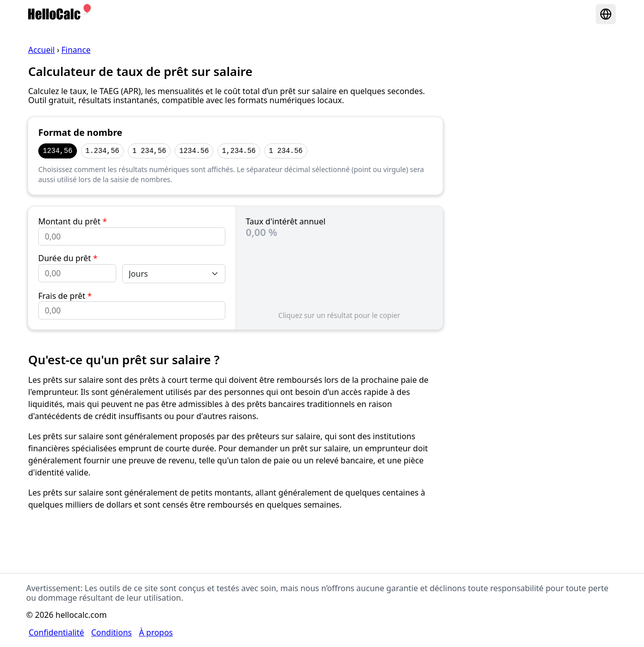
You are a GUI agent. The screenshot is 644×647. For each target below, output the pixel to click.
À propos (156, 632)
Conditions (111, 632)
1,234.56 (239, 151)
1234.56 (194, 151)
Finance (76, 50)
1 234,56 (149, 151)
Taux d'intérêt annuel (286, 221)
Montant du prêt (72, 221)
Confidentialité (56, 632)
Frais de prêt (65, 296)
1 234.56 (286, 151)
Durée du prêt (68, 258)
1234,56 (58, 151)
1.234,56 (102, 151)
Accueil (42, 50)
